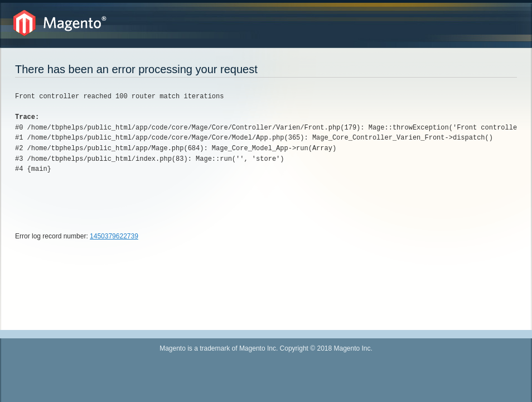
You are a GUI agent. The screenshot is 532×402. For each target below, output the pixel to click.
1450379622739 (114, 236)
